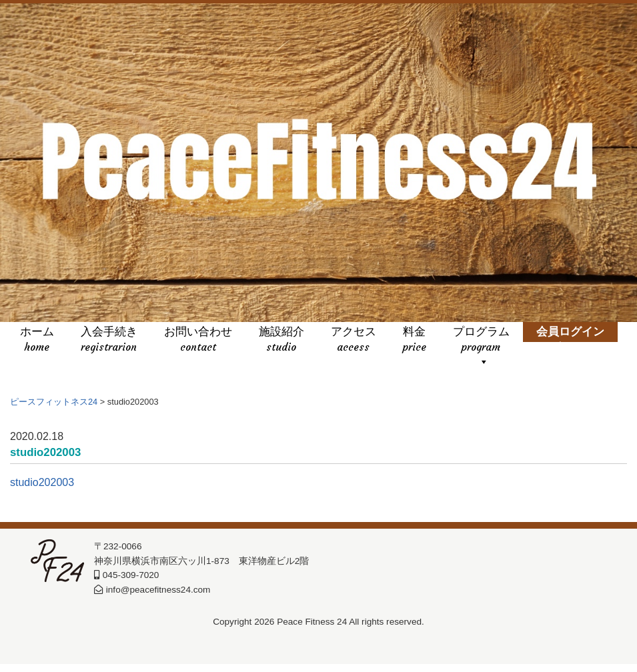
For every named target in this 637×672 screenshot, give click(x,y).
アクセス (354, 340)
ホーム (37, 340)
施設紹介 (281, 340)
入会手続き (109, 340)
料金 (415, 340)
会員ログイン (570, 340)
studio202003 (42, 502)
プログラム (481, 340)
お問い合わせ (198, 340)
